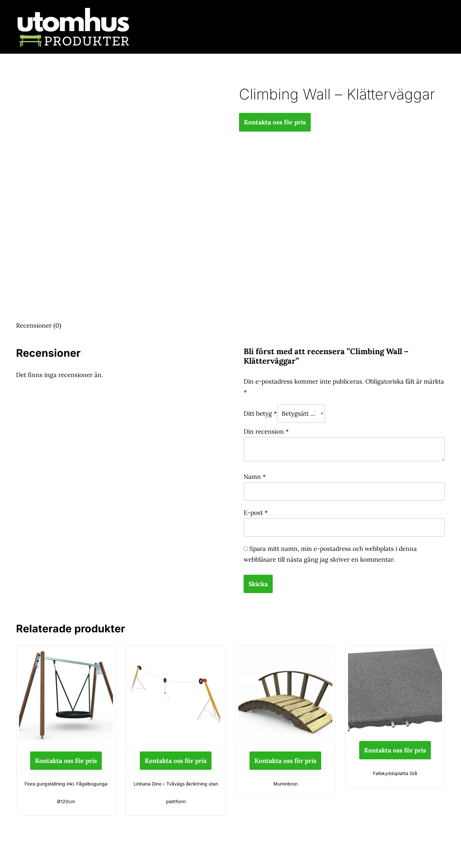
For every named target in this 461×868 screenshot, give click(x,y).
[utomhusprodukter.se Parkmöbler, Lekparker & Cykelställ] (73, 27)
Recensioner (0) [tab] (39, 325)
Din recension (266, 431)
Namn (255, 477)
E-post (256, 513)
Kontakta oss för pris (275, 122)
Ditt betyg (260, 413)
